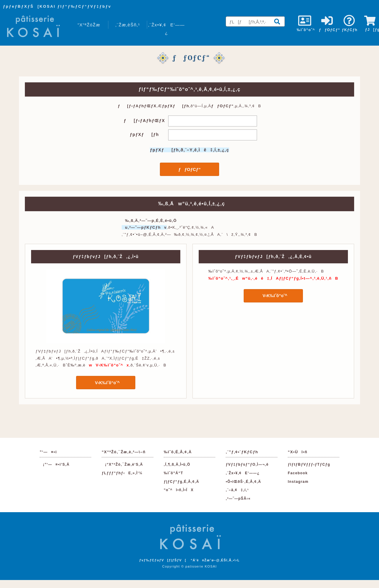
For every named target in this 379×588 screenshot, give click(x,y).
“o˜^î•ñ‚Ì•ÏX (179, 490)
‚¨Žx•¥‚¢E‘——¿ (166, 29)
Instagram (298, 482)
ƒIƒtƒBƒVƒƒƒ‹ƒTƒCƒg (309, 464)
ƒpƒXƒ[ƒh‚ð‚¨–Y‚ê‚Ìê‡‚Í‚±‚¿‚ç (189, 150)
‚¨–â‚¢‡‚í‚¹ (237, 490)
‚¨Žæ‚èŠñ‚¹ (128, 25)
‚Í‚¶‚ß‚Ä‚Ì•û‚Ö (177, 464)
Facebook (298, 473)
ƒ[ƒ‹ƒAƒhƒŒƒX (144, 121)
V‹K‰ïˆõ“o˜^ (106, 383)
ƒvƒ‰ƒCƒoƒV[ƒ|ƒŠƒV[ (163, 560)
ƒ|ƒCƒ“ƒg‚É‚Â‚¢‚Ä (182, 482)
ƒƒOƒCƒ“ (189, 169)
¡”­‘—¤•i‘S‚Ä (55, 464)
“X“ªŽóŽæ (89, 25)
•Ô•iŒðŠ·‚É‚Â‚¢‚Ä (243, 482)
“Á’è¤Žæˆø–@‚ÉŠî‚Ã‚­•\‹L (215, 560)
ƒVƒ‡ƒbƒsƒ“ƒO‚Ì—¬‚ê (247, 464)
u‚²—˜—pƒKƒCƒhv (144, 227)
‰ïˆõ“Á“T (174, 473)
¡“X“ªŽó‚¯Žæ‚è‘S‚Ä (122, 464)
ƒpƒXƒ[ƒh (144, 134)
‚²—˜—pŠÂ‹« (238, 499)
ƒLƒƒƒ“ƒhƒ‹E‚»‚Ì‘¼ (122, 473)
